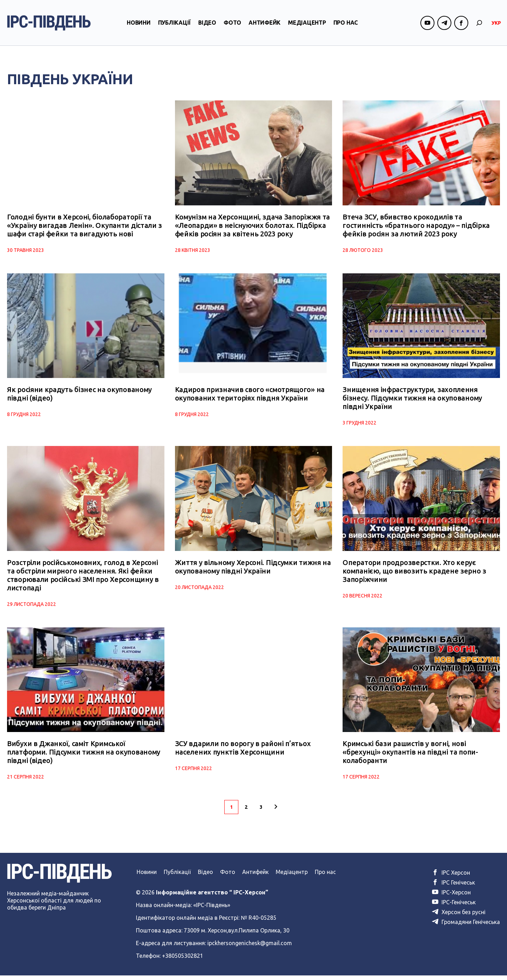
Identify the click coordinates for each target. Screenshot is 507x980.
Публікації (175, 26)
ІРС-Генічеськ (454, 907)
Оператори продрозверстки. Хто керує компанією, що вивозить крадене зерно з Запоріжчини (414, 574)
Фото (232, 26)
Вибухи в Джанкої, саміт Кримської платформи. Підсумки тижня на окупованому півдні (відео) (84, 756)
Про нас (346, 26)
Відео (207, 26)
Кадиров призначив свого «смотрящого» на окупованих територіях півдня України (250, 396)
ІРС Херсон (451, 877)
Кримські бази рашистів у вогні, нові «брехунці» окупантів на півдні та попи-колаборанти (410, 756)
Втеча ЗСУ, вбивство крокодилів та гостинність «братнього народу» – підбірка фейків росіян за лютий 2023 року (416, 226)
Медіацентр (307, 26)
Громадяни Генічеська (466, 926)
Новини (139, 26)
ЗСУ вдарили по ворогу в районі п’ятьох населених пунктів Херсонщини (243, 752)
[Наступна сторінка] (276, 812)
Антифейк (265, 26)
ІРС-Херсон (451, 897)
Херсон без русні (459, 917)
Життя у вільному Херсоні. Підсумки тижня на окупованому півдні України (253, 570)
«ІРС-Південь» (212, 910)
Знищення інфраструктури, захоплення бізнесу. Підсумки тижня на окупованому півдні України (412, 400)
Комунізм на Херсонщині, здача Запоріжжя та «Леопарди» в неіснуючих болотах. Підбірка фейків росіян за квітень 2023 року (252, 226)
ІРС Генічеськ (453, 887)
